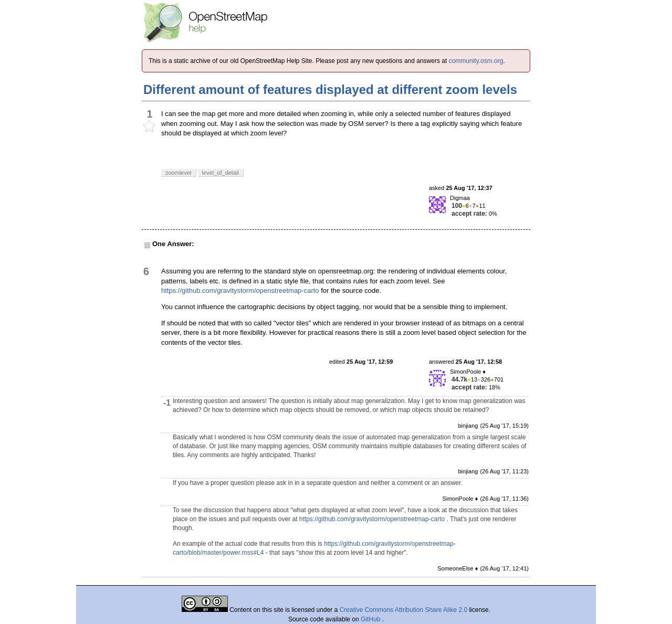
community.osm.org (476, 61)
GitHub (371, 619)
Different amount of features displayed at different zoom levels (330, 89)
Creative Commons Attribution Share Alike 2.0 (403, 610)
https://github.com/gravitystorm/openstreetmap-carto (240, 290)
